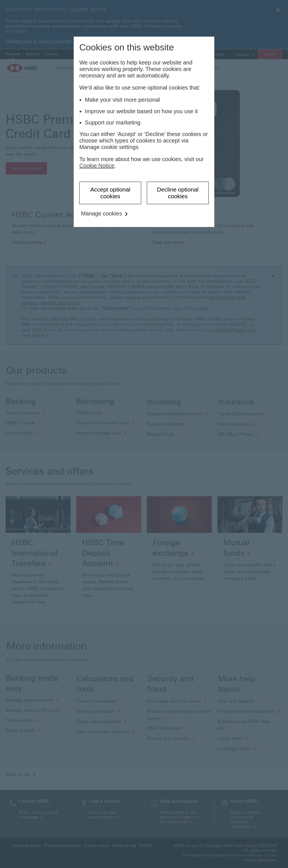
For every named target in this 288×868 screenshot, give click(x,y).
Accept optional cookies (110, 193)
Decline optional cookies (178, 193)
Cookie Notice (97, 166)
